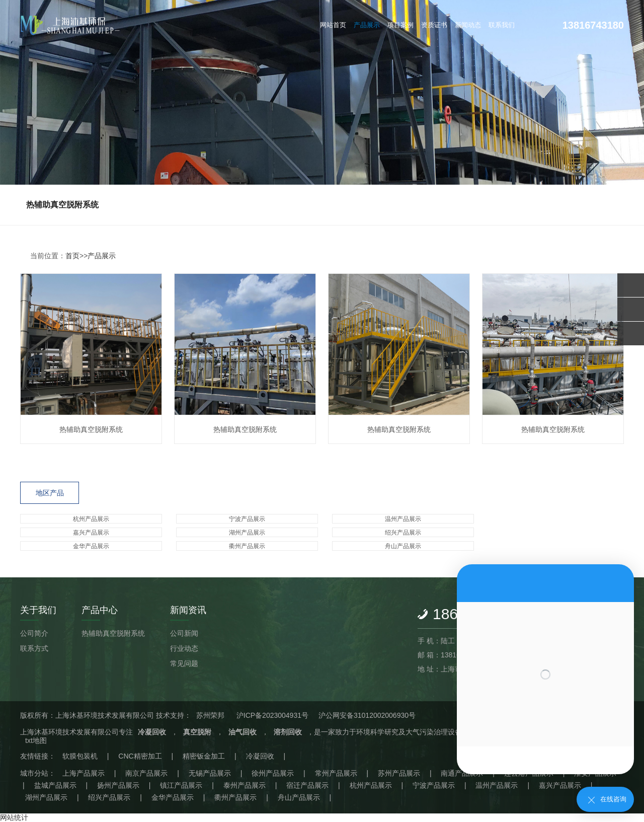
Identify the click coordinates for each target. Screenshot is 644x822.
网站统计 (14, 817)
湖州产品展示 (247, 533)
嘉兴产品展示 (91, 533)
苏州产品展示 (399, 773)
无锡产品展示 (210, 773)
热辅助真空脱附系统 (62, 205)
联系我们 (502, 25)
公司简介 (34, 633)
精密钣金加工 (204, 756)
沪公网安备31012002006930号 (367, 715)
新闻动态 (468, 25)
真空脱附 (197, 732)
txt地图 (36, 740)
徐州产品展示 (273, 773)
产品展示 (367, 25)
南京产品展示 (146, 773)
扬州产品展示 (118, 785)
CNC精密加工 (140, 756)
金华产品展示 (91, 546)
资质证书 (434, 25)
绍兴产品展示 (403, 533)
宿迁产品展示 (307, 785)
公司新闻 (184, 633)
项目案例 (400, 25)
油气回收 (243, 732)
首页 (72, 256)
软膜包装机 (80, 756)
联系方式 (34, 648)
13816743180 (593, 25)
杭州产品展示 (91, 519)
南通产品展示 (462, 773)
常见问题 (184, 663)
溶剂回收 (288, 732)
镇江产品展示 (181, 785)
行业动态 (184, 648)
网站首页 (333, 25)
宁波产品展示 (247, 519)
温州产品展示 (403, 519)
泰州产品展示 (245, 785)
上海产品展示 (84, 773)
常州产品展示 (336, 773)
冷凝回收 (152, 732)
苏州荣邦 (210, 715)
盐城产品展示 (55, 785)
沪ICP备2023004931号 (272, 715)
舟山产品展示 (403, 546)
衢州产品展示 (247, 546)
